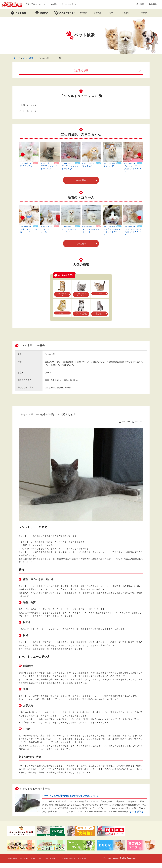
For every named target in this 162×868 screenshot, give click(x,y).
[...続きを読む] (136, 812)
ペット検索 (28, 58)
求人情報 (140, 4)
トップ (17, 58)
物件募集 (153, 4)
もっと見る (81, 180)
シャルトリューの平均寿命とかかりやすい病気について (70, 796)
